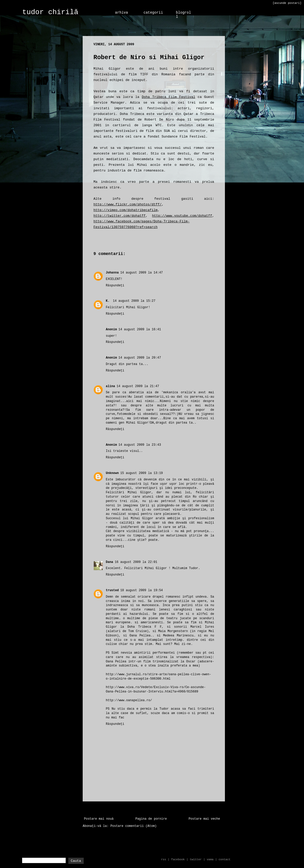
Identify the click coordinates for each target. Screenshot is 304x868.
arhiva (121, 13)
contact (224, 860)
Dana (110, 562)
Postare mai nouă (99, 819)
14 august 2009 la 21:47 (138, 386)
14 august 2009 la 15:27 (134, 301)
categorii (153, 13)
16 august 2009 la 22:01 (136, 562)
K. (109, 301)
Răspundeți (115, 286)
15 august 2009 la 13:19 (141, 473)
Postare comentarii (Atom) (134, 826)
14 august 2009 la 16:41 (140, 330)
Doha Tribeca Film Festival (168, 97)
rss (164, 860)
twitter (196, 860)
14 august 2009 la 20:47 (140, 358)
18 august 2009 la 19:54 (141, 590)
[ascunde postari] (287, 3)
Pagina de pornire (151, 819)
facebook (178, 860)
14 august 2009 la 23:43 (140, 445)
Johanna (112, 273)
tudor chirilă (50, 12)
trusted (112, 590)
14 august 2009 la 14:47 (141, 273)
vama (210, 860)
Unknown (112, 473)
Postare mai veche (204, 819)
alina (110, 386)
